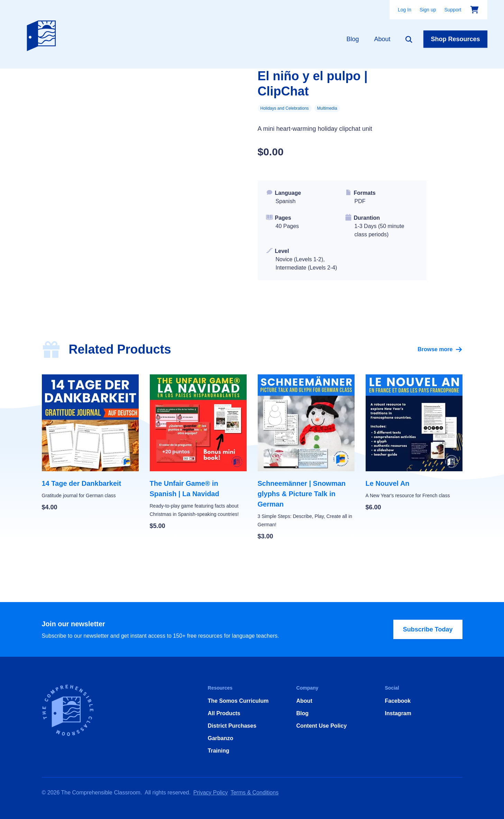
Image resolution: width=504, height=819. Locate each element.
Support (453, 10)
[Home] (43, 34)
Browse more (440, 349)
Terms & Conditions (254, 793)
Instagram (398, 713)
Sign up (428, 10)
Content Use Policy (322, 726)
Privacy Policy (211, 793)
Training (219, 751)
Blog (352, 39)
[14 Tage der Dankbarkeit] (90, 443)
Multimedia (327, 108)
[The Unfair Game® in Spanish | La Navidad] (198, 453)
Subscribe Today (428, 629)
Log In (405, 10)
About (382, 39)
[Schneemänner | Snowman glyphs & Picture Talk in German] (306, 458)
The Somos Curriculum (238, 701)
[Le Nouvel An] (414, 443)
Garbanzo (221, 738)
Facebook (398, 701)
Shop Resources (455, 39)
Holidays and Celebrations (285, 108)
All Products (224, 713)
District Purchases (232, 726)
